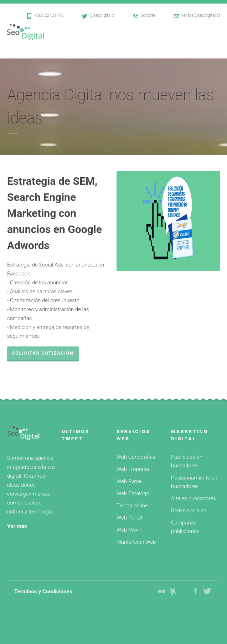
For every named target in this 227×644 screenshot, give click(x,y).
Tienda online (132, 506)
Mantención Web (136, 542)
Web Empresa (133, 469)
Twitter (207, 591)
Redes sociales (189, 511)
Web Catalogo (133, 493)
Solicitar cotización (43, 353)
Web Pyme (129, 481)
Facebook (196, 591)
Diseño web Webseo (161, 591)
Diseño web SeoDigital (30, 32)
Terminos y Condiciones (43, 592)
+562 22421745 (49, 15)
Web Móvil (129, 530)
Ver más (17, 526)
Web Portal (129, 518)
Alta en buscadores (194, 498)
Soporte (148, 15)
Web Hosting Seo (184, 591)
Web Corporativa (136, 457)
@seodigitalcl (102, 15)
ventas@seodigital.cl (201, 15)
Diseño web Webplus (173, 591)
